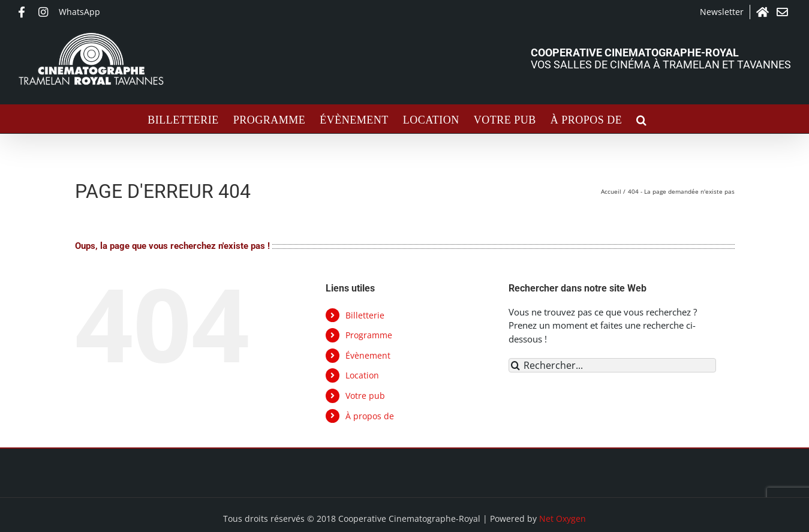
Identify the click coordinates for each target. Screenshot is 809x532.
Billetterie (365, 315)
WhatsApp (79, 12)
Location (362, 375)
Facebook (25, 12)
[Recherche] (516, 365)
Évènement (368, 355)
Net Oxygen (563, 519)
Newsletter (722, 12)
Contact (784, 12)
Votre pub (365, 396)
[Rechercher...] (613, 365)
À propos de (370, 416)
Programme (369, 335)
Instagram (46, 12)
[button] (642, 119)
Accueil (763, 12)
